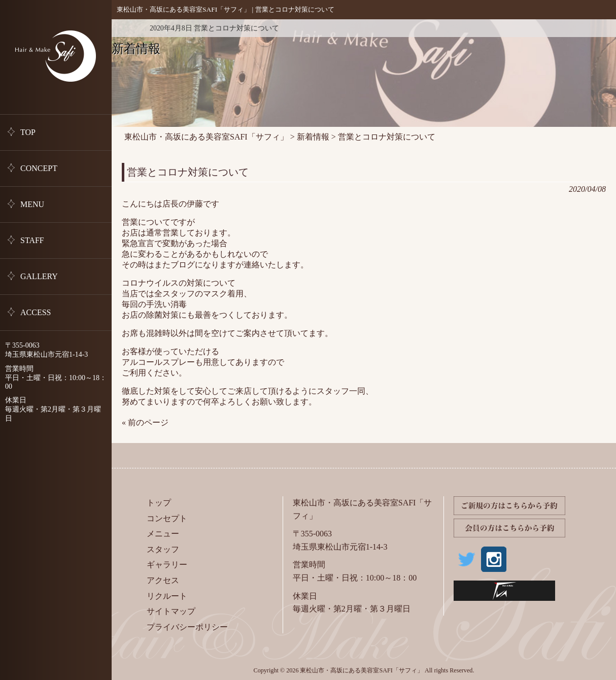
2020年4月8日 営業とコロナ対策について (214, 28)
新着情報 (127, 28)
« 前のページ (145, 422)
